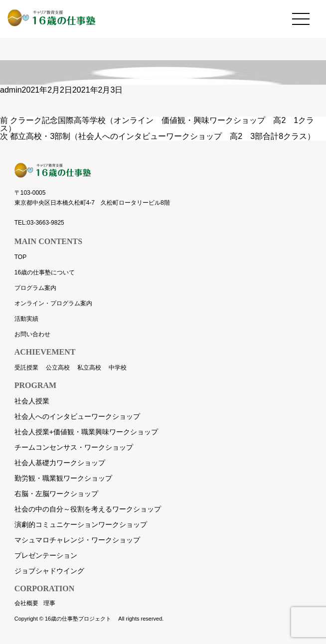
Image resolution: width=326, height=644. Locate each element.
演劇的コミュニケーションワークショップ (81, 524)
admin (11, 90)
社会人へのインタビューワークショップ (77, 416)
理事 (49, 603)
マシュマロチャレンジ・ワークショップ (77, 540)
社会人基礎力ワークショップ (60, 463)
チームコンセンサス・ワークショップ (74, 447)
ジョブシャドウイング (49, 571)
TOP (20, 257)
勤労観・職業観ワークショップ (63, 478)
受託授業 (26, 368)
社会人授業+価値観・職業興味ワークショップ (86, 432)
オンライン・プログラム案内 (53, 303)
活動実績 (26, 319)
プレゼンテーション (46, 555)
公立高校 (58, 368)
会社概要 (26, 603)
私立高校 (89, 368)
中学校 (118, 368)
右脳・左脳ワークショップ (56, 494)
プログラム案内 (35, 288)
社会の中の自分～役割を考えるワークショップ (88, 509)
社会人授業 (32, 401)
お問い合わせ (32, 334)
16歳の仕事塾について (45, 272)
